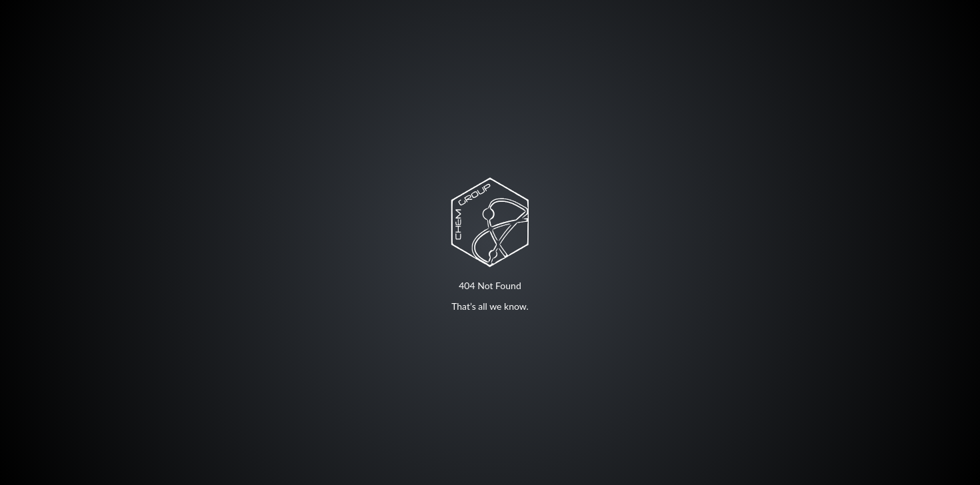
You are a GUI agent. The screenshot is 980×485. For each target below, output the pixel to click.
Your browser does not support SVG (490, 222)
